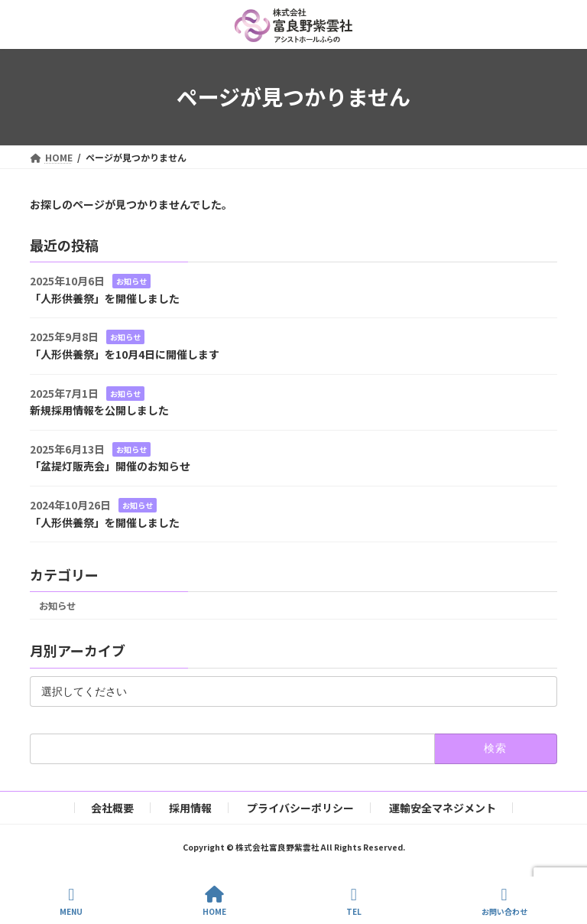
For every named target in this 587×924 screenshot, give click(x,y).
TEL (354, 901)
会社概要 (112, 808)
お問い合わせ (504, 901)
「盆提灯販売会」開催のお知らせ (110, 466)
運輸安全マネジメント (443, 808)
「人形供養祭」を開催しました (105, 298)
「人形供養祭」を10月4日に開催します (125, 354)
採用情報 (190, 808)
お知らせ (131, 281)
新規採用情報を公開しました (99, 410)
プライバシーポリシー (300, 808)
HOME (214, 901)
